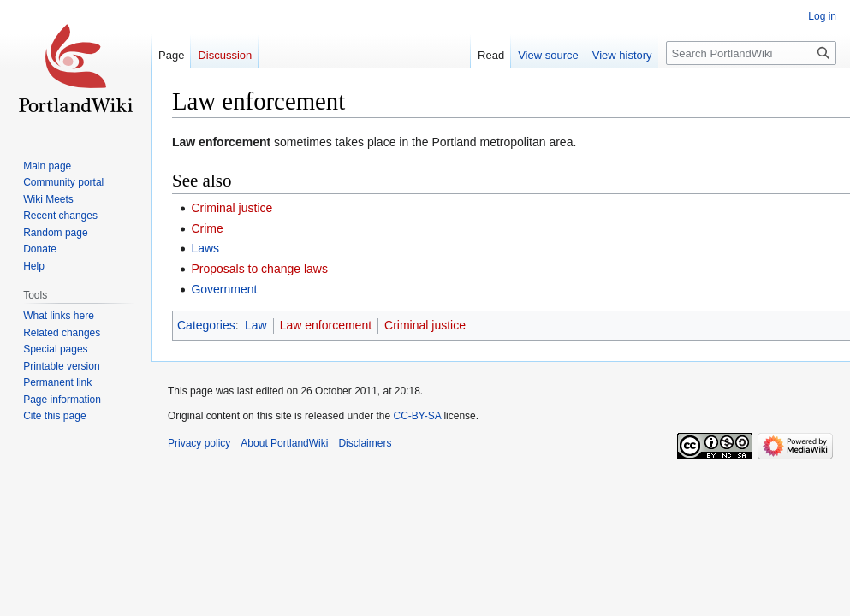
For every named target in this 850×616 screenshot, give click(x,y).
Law (256, 325)
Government (224, 289)
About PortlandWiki (284, 443)
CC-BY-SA (417, 416)
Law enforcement (326, 325)
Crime (207, 228)
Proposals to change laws (259, 269)
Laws (205, 248)
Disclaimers (365, 443)
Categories (206, 325)
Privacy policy (199, 443)
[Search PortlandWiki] (751, 53)
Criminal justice (232, 208)
